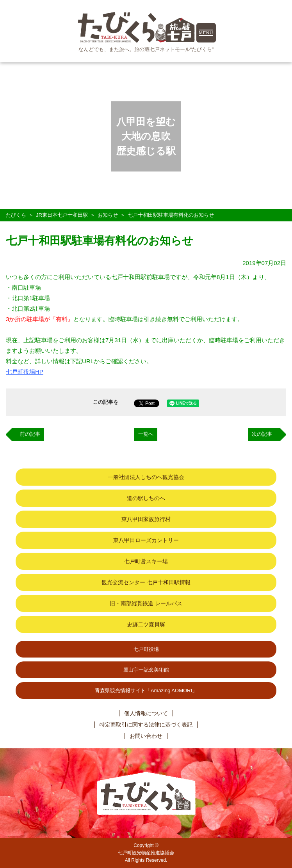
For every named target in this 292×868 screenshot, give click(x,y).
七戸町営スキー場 (146, 561)
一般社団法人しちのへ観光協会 (146, 477)
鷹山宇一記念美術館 (146, 670)
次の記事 (262, 434)
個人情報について (146, 713)
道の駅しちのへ (146, 498)
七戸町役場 (146, 649)
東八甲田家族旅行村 (146, 519)
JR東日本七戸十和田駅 (62, 215)
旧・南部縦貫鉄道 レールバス (146, 603)
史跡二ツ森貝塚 (146, 624)
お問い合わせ (146, 736)
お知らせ (108, 215)
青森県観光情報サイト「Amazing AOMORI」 (146, 690)
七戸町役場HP (25, 372)
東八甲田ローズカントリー (146, 540)
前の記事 (30, 434)
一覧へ (146, 434)
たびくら (16, 215)
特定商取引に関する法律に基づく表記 (146, 725)
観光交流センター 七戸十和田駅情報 (146, 582)
